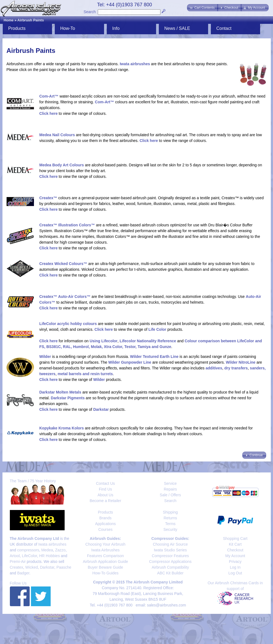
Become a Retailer (105, 501)
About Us (105, 495)
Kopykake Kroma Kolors (62, 428)
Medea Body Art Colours (62, 165)
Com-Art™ (49, 96)
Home (8, 20)
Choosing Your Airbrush (105, 544)
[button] (202, 8)
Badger (23, 573)
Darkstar (101, 409)
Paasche (64, 567)
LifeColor (29, 556)
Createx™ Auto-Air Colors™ (65, 297)
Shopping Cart (235, 538)
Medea (47, 550)
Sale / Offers (170, 495)
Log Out (235, 573)
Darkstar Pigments (68, 398)
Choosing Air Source (170, 544)
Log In (235, 567)
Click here (49, 113)
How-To (68, 28)
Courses (105, 529)
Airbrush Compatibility (170, 567)
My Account (235, 556)
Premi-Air (18, 562)
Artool (15, 556)
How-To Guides (105, 573)
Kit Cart (235, 544)
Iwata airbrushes (135, 64)
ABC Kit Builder (170, 573)
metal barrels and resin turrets (85, 374)
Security (170, 529)
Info (116, 28)
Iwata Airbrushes (105, 550)
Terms (170, 524)
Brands (105, 518)
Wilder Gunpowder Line (130, 362)
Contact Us (105, 483)
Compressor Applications (170, 562)
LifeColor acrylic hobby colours (68, 324)
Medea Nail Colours (57, 135)
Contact (224, 28)
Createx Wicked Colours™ (63, 264)
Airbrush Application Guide (106, 562)
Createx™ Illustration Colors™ (67, 225)
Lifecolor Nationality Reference (148, 341)
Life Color (157, 329)
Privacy (235, 562)
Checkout (235, 550)
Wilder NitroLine (241, 362)
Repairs (170, 489)
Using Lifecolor (104, 341)
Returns (170, 518)
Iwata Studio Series (170, 550)
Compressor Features (170, 556)
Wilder (45, 357)
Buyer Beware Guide (105, 567)
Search (90, 12)
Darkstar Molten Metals (60, 392)
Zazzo (60, 550)
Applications (105, 524)
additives (214, 368)
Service (170, 483)
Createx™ (48, 198)
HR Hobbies (49, 556)
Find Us (105, 489)
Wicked (31, 567)
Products (17, 28)
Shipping (170, 512)
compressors (28, 550)
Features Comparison (106, 556)
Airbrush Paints (31, 20)
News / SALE (177, 28)
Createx (17, 567)
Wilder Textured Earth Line (154, 357)
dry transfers (236, 368)
